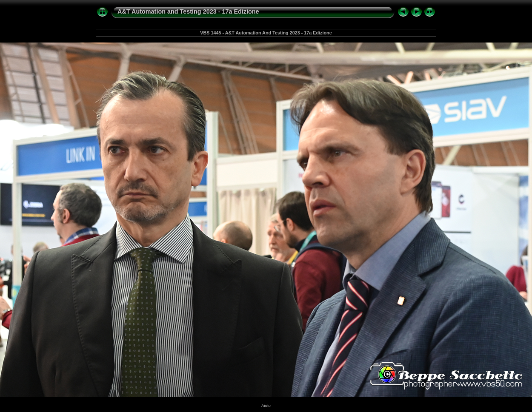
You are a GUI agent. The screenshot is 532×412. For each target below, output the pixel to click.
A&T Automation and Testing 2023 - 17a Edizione (188, 11)
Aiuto (266, 405)
